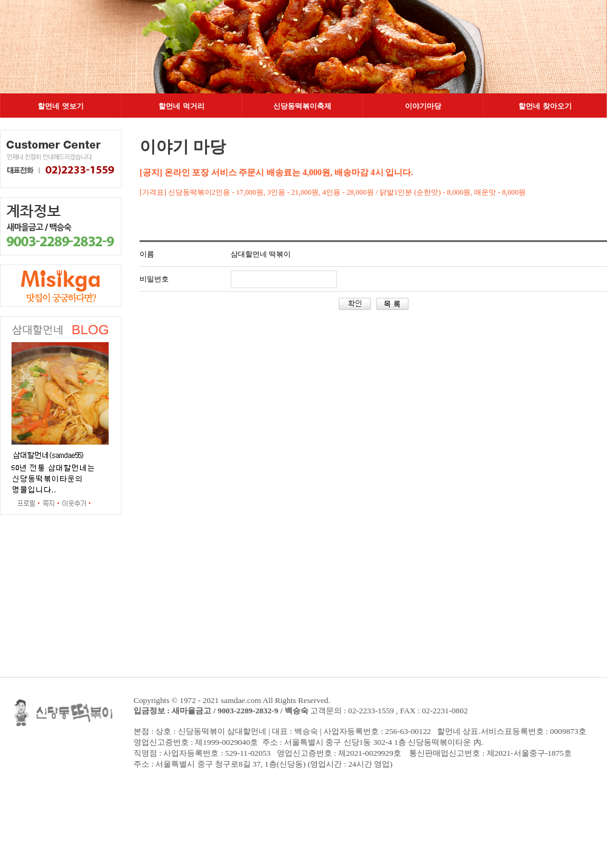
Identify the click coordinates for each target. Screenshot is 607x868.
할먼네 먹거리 (181, 106)
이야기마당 (423, 106)
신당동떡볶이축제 (302, 106)
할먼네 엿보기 (60, 106)
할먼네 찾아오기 (545, 106)
